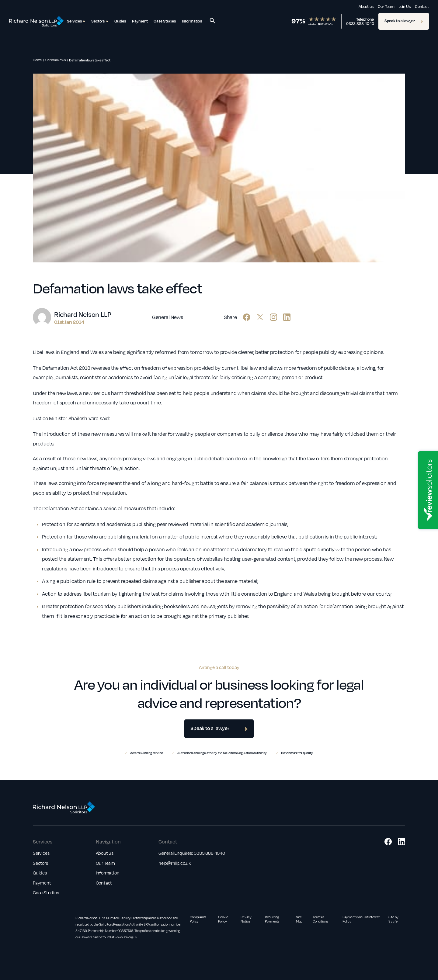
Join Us (405, 6)
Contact (422, 6)
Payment (140, 21)
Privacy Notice (246, 919)
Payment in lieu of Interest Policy (361, 919)
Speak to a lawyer (404, 21)
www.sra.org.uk (126, 937)
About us (366, 6)
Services (41, 853)
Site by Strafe (393, 919)
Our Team (386, 6)
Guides (120, 21)
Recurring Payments (272, 919)
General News (56, 60)
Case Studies (165, 21)
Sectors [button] (100, 21)
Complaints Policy (198, 919)
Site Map (299, 919)
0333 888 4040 (360, 23)
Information (192, 21)
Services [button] (76, 21)
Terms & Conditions (320, 919)
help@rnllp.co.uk (175, 863)
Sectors (40, 863)
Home (37, 60)
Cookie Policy (223, 919)
